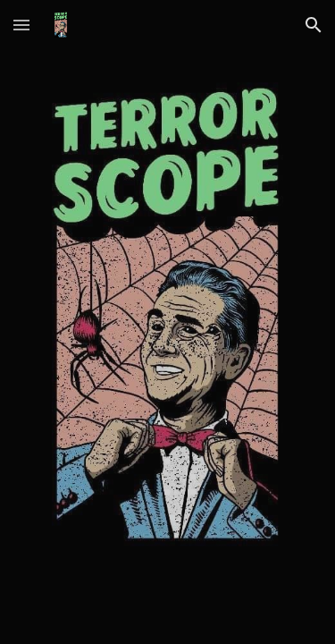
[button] (21, 25)
